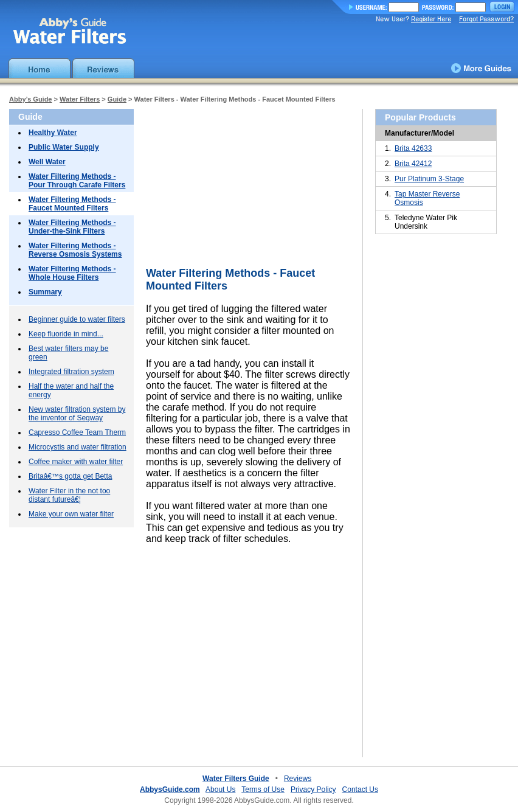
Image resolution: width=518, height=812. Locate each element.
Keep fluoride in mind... (66, 334)
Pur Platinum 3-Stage (429, 179)
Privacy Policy (313, 789)
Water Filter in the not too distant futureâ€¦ (69, 495)
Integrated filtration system (71, 372)
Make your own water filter (71, 514)
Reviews (298, 779)
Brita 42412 (413, 164)
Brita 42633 (413, 148)
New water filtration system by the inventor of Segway (77, 414)
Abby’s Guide (31, 99)
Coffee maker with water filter (76, 462)
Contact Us (360, 789)
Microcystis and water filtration (78, 447)
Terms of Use (263, 789)
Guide (117, 99)
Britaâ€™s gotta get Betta (70, 476)
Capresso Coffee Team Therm (77, 432)
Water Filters (80, 99)
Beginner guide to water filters (77, 319)
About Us (220, 789)
